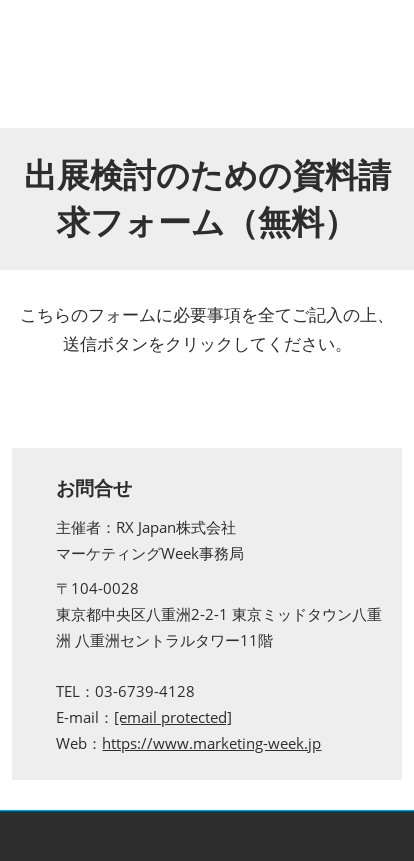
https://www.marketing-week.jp (211, 743)
